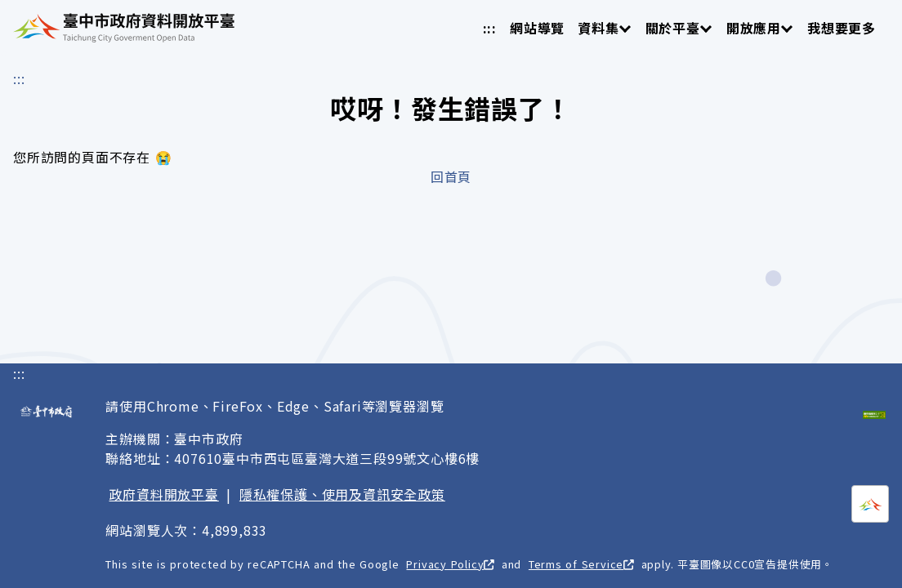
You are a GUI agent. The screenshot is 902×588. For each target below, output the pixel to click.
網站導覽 (537, 28)
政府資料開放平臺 (163, 494)
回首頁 (451, 176)
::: (490, 28)
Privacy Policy (450, 564)
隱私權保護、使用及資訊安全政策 (342, 494)
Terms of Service (581, 564)
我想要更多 (842, 28)
